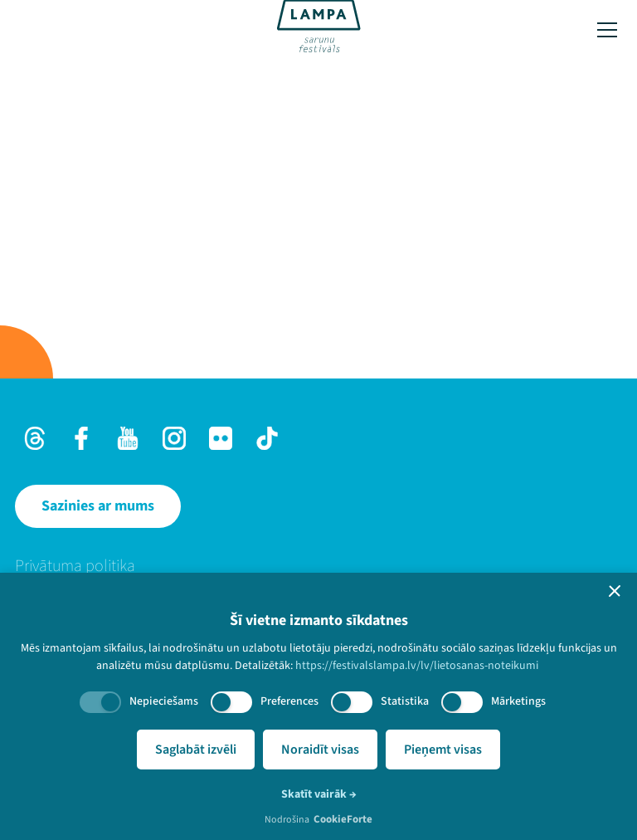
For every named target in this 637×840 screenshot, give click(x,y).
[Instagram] (174, 438)
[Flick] (221, 438)
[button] (615, 591)
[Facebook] (81, 438)
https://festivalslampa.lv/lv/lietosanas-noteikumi (417, 666)
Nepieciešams (164, 701)
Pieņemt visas (443, 750)
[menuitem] (318, 566)
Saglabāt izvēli (196, 750)
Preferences (289, 701)
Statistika (405, 701)
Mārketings (518, 701)
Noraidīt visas (320, 750)
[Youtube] (128, 438)
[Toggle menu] (607, 30)
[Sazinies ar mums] (98, 506)
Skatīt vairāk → (319, 794)
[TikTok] (267, 438)
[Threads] (35, 438)
